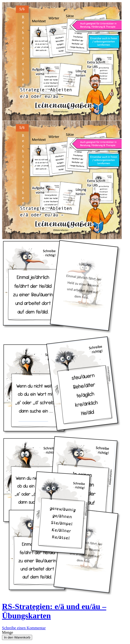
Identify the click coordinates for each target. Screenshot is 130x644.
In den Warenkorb (17, 637)
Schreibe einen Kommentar (24, 628)
